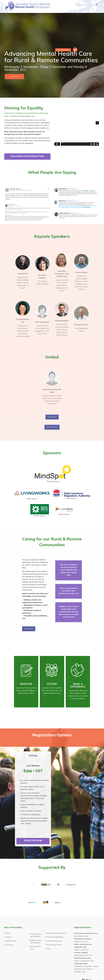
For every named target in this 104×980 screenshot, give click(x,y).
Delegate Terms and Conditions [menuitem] (36, 941)
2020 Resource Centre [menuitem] (54, 945)
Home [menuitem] (8, 933)
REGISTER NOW (52, 427)
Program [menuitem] (9, 937)
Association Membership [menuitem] (55, 937)
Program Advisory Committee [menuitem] (57, 933)
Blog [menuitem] (48, 949)
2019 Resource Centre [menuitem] (54, 941)
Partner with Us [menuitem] (11, 941)
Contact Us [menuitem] (10, 945)
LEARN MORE (52, 417)
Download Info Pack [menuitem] (36, 948)
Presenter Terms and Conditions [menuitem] (36, 935)
